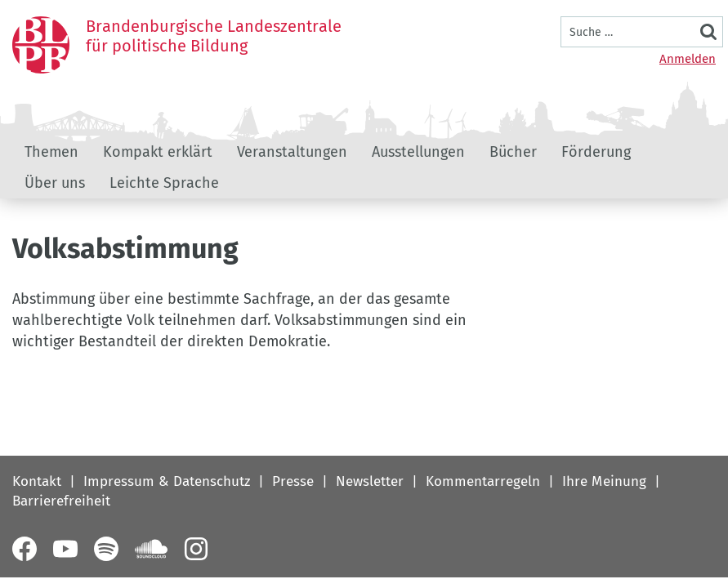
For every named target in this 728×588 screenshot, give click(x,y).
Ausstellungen (418, 152)
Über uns (55, 183)
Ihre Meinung (604, 481)
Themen (51, 152)
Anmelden (688, 59)
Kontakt (37, 481)
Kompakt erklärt (158, 152)
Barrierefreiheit (61, 501)
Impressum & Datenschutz (167, 481)
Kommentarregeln (483, 481)
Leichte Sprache (164, 183)
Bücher (513, 152)
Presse (293, 481)
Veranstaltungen (292, 152)
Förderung (596, 152)
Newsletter (370, 481)
